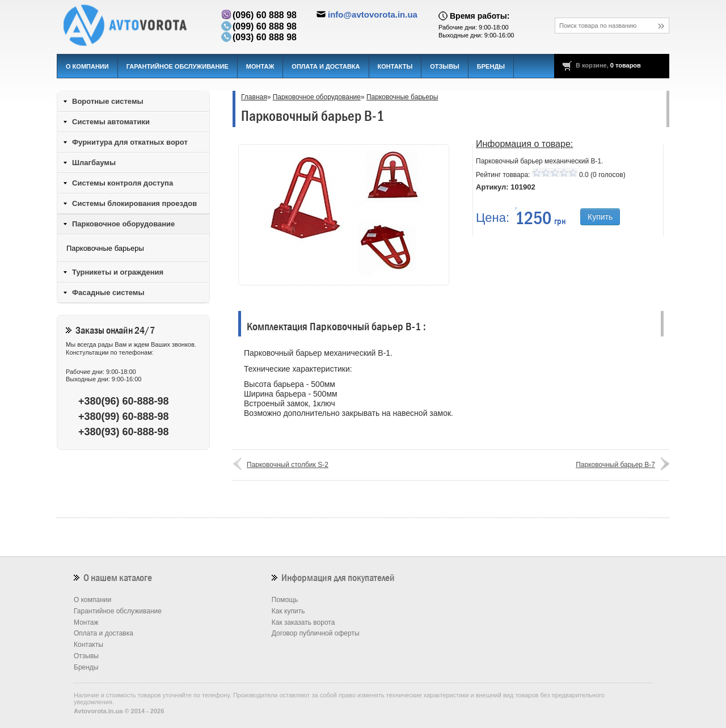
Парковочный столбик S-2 (288, 465)
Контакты (395, 66)
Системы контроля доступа (123, 183)
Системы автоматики (111, 122)
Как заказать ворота (303, 622)
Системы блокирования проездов (134, 203)
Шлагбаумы (94, 163)
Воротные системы (108, 101)
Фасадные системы (108, 293)
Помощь (285, 600)
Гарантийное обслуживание (178, 66)
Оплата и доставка (326, 66)
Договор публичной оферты (316, 633)
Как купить (288, 611)
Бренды (491, 66)
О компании (87, 66)
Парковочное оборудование (317, 97)
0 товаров (626, 65)
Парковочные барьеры (402, 97)
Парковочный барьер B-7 (615, 465)
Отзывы (445, 66)
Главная (254, 97)
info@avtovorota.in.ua (373, 14)
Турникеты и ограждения (118, 272)
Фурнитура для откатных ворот (130, 142)
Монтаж (260, 66)
